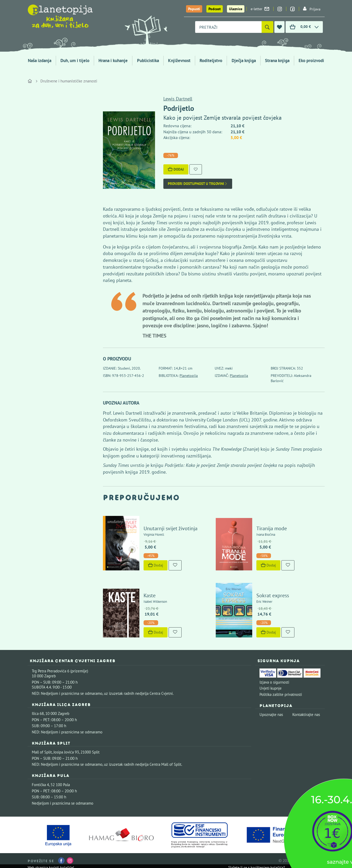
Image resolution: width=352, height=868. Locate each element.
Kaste (150, 595)
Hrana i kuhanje (113, 61)
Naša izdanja (40, 61)
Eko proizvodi (311, 61)
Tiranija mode (272, 528)
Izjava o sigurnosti (274, 682)
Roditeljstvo (211, 61)
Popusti (194, 9)
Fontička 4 (40, 785)
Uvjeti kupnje (271, 688)
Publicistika (148, 61)
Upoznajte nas (271, 715)
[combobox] (228, 27)
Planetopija (189, 376)
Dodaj (176, 169)
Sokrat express (273, 595)
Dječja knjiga (244, 61)
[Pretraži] (267, 27)
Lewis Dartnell (178, 99)
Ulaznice (236, 9)
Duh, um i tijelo (75, 61)
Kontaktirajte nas (306, 715)
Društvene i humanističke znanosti (69, 81)
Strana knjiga (277, 61)
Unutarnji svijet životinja (171, 528)
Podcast (215, 9)
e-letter (260, 9)
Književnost (179, 61)
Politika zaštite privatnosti (281, 694)
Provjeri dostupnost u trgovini (198, 184)
